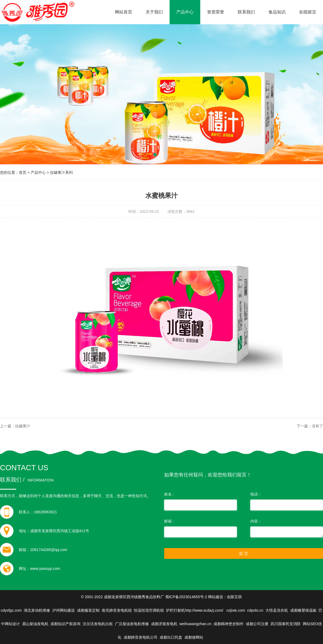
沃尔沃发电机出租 (98, 624)
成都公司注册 (257, 624)
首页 (23, 172)
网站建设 (216, 597)
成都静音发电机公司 (141, 637)
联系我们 (246, 12)
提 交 (244, 553)
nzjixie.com (236, 610)
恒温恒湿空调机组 (149, 610)
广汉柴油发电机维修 (132, 624)
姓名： (170, 494)
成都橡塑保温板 (303, 610)
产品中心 (185, 12)
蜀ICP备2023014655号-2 (186, 597)
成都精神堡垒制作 (229, 624)
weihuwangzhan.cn (195, 624)
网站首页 (124, 12)
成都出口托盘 (171, 637)
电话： (256, 494)
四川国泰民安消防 (286, 624)
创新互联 (234, 597)
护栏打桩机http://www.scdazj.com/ (195, 610)
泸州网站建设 (64, 610)
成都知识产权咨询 (65, 624)
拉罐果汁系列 (61, 172)
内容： (256, 521)
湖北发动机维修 (37, 610)
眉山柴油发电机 (35, 624)
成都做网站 (194, 637)
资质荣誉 (216, 12)
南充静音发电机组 (117, 610)
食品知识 (277, 12)
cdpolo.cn (255, 610)
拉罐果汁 (23, 426)
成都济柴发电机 (164, 624)
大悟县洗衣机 (277, 610)
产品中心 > (40, 172)
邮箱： (170, 521)
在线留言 (308, 12)
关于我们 (154, 12)
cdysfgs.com (11, 610)
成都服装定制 (88, 610)
